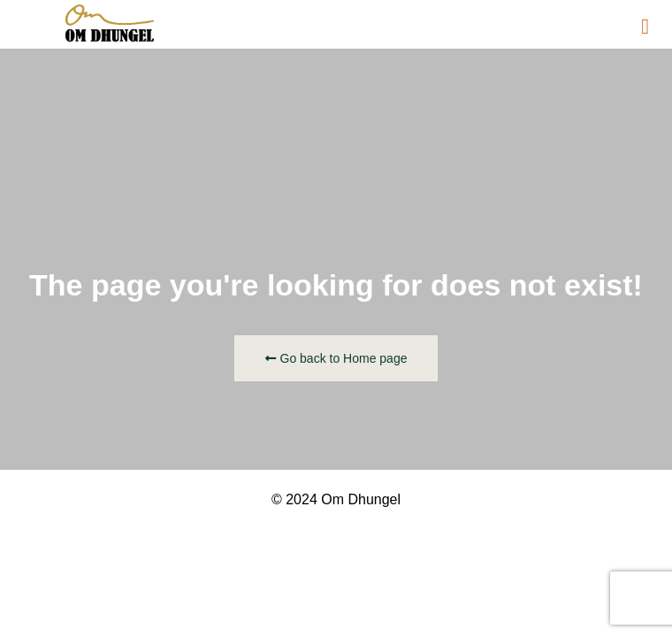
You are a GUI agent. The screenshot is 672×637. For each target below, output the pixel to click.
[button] (645, 27)
